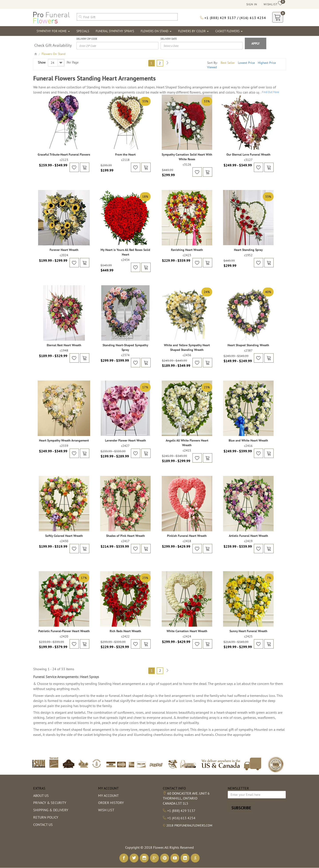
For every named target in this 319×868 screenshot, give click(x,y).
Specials (83, 31)
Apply (256, 43)
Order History (111, 803)
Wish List (106, 810)
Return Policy (46, 817)
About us (41, 796)
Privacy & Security (50, 803)
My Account (108, 796)
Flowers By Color (193, 31)
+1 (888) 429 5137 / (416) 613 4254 (233, 18)
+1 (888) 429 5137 (181, 811)
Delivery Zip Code (87, 39)
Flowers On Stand (156, 31)
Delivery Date (169, 39)
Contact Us (43, 825)
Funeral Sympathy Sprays (115, 31)
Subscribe (241, 808)
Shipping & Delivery (51, 810)
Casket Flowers (229, 31)
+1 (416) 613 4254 (181, 818)
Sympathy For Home (53, 31)
